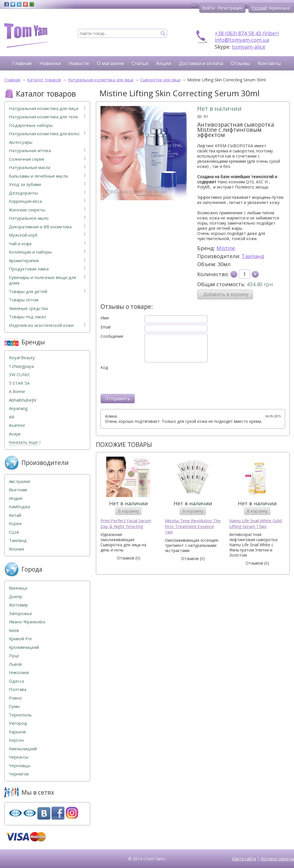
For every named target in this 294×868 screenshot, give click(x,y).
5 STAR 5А (19, 383)
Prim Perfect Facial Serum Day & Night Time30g (126, 524)
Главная (22, 63)
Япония (16, 549)
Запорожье (20, 613)
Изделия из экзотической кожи (47, 325)
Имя (105, 318)
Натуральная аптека (47, 151)
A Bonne (17, 391)
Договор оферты (277, 859)
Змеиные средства (28, 308)
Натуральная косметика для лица (47, 108)
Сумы (14, 706)
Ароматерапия (47, 261)
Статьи (140, 63)
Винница (18, 588)
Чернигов (19, 774)
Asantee (17, 425)
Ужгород (18, 723)
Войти (209, 8)
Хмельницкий (23, 749)
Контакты (270, 63)
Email (105, 327)
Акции (164, 63)
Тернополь (20, 715)
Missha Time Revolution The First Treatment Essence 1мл (193, 526)
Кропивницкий (24, 647)
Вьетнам (18, 490)
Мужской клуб (47, 235)
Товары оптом (24, 300)
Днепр (16, 597)
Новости (79, 63)
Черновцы (20, 766)
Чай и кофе (47, 244)
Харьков (17, 732)
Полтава (18, 689)
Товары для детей (47, 291)
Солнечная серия (47, 159)
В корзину (128, 511)
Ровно (15, 698)
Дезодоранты (47, 193)
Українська (279, 8)
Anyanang (18, 408)
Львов (15, 664)
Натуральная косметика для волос (47, 134)
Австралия (19, 481)
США (14, 532)
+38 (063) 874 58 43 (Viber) (247, 33)
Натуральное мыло (47, 218)
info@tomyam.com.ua (242, 40)
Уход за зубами (47, 184)
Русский (259, 8)
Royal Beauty (22, 358)
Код (104, 368)
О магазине (110, 63)
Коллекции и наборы (47, 252)
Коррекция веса (47, 201)
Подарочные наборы (31, 125)
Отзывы (240, 63)
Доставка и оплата (201, 63)
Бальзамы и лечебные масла (47, 176)
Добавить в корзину (226, 294)
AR (12, 417)
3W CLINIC (19, 375)
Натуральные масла (47, 167)
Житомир (18, 605)
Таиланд (253, 256)
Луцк (14, 656)
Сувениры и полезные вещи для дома (47, 280)
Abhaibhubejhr (23, 400)
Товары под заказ (27, 317)
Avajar (15, 434)
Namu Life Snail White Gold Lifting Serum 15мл (255, 524)
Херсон (16, 740)
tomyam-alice (249, 47)
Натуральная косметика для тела (47, 117)
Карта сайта (244, 859)
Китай (15, 515)
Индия (16, 498)
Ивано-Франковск (27, 622)
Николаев (19, 672)
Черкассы (19, 757)
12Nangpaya (21, 366)
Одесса (16, 681)
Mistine (226, 248)
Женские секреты (47, 210)
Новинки (50, 63)
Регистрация (230, 8)
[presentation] (144, 381)
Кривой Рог (21, 639)
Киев (14, 630)
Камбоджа (19, 507)
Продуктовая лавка (47, 269)
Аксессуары (21, 142)
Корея (15, 524)
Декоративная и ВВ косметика (47, 227)
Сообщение (112, 336)
